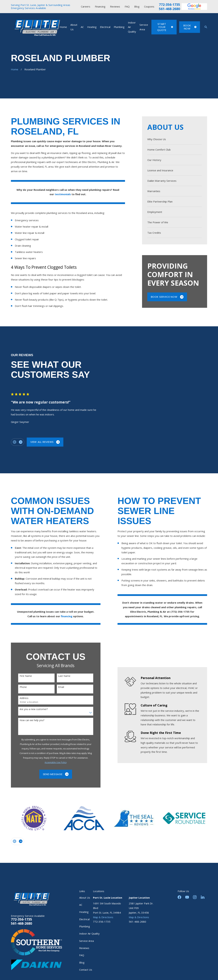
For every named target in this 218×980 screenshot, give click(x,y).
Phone (18, 687)
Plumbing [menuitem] (119, 27)
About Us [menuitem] (74, 27)
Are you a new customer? (29, 709)
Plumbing (85, 926)
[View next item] (16, 442)
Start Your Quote (165, 27)
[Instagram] (195, 897)
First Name (21, 676)
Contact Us (86, 970)
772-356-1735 (169, 5)
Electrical (84, 919)
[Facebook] (179, 897)
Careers (86, 6)
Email (56, 687)
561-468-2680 (169, 9)
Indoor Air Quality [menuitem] (132, 27)
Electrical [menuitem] (105, 27)
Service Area (87, 941)
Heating (84, 912)
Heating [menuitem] (92, 27)
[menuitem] (175, 139)
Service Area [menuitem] (144, 27)
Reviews (115, 6)
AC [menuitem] (82, 27)
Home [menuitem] (63, 27)
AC (81, 905)
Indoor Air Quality (89, 934)
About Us (85, 898)
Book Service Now (167, 297)
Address (19, 698)
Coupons (149, 6)
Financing (100, 6)
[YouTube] (187, 897)
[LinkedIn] (203, 897)
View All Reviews (40, 442)
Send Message (51, 774)
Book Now (190, 27)
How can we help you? (27, 720)
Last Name (59, 676)
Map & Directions (103, 917)
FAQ (127, 6)
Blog (137, 6)
